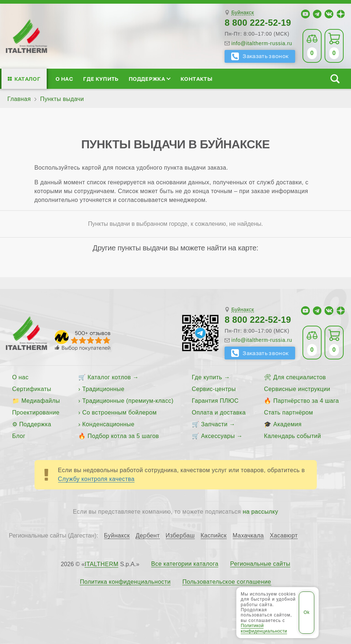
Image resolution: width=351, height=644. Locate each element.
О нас (64, 79)
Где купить (101, 79)
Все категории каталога (185, 564)
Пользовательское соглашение (227, 582)
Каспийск (214, 536)
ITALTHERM (101, 564)
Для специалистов (300, 377)
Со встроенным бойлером (120, 413)
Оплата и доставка (219, 413)
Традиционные (103, 389)
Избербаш (180, 536)
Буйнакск (242, 13)
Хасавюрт (284, 536)
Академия (288, 424)
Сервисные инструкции (297, 389)
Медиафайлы (41, 401)
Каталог (27, 79)
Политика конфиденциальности (125, 582)
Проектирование (36, 413)
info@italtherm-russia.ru (262, 43)
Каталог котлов (109, 377)
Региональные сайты (260, 564)
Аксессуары (218, 436)
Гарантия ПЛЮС (215, 401)
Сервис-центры (214, 389)
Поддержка (150, 79)
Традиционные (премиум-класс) (128, 401)
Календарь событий (292, 436)
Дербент (148, 536)
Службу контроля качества (96, 479)
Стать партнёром (288, 413)
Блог (19, 436)
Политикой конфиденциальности (264, 628)
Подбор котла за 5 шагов (123, 436)
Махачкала (248, 536)
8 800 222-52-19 (258, 23)
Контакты (196, 79)
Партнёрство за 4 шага (306, 401)
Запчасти (214, 424)
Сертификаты (32, 389)
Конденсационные (108, 424)
